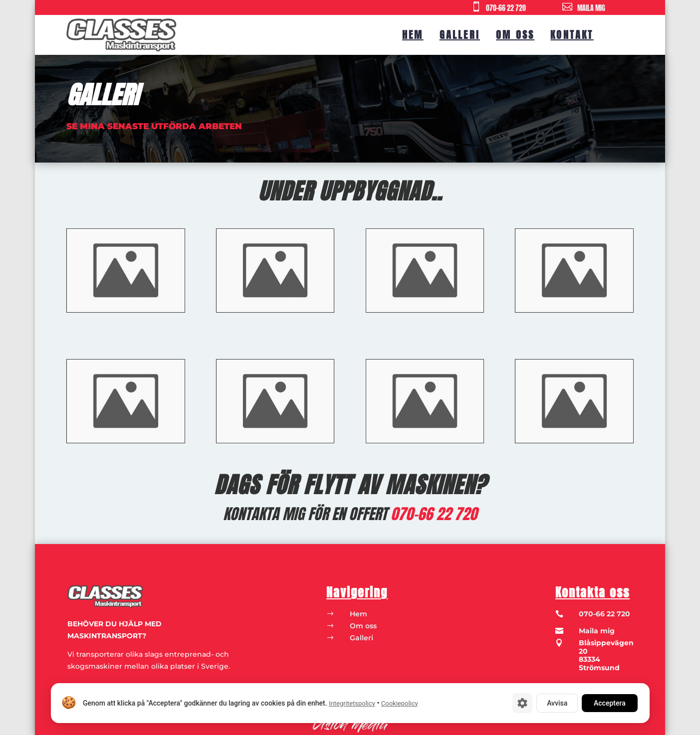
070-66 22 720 (506, 8)
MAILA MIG (591, 8)
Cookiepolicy (399, 703)
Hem (413, 35)
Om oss (515, 35)
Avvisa (557, 703)
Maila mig (597, 631)
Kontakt (572, 35)
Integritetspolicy (352, 703)
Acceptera (610, 703)
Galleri (460, 35)
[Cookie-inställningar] (522, 703)
